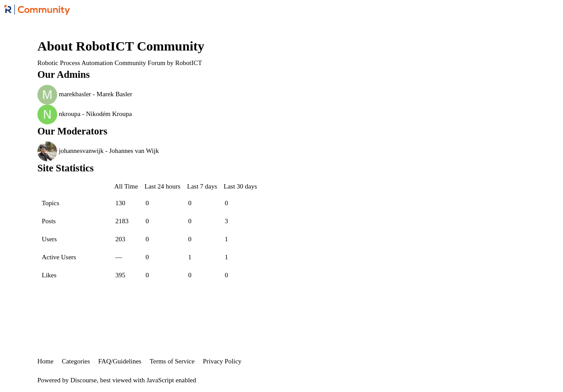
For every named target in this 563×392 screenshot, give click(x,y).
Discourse (84, 380)
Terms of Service (172, 361)
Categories (76, 361)
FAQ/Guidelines (120, 361)
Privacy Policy (222, 361)
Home (46, 361)
